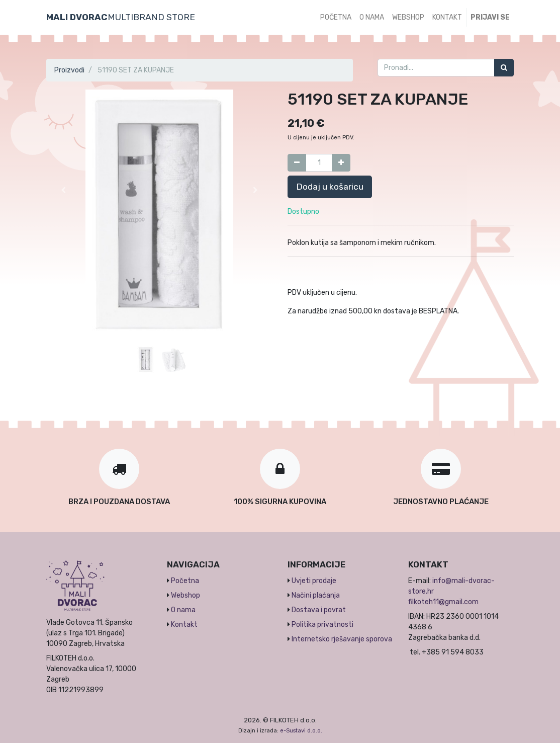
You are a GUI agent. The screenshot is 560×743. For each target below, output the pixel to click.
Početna (185, 581)
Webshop (185, 595)
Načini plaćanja (316, 595)
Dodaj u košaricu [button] (330, 187)
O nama (183, 610)
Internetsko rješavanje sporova (342, 639)
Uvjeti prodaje (314, 581)
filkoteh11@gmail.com (443, 602)
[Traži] (504, 68)
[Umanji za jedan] (297, 163)
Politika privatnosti (322, 625)
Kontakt (184, 625)
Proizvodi (69, 70)
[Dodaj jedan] (341, 163)
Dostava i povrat (319, 610)
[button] (63, 190)
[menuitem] (336, 17)
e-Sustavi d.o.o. (301, 731)
